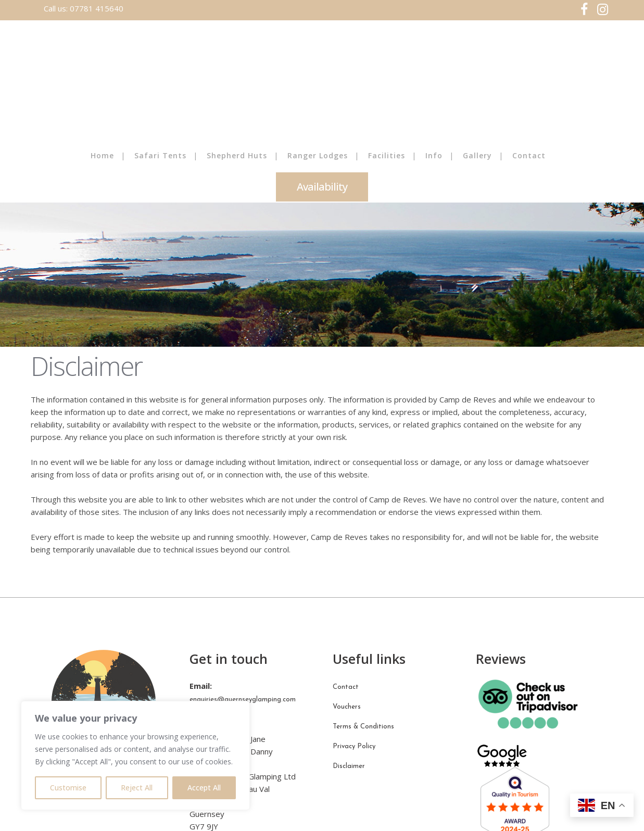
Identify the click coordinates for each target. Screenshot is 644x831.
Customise (68, 788)
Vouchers (347, 707)
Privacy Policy (354, 746)
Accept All (204, 788)
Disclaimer (349, 766)
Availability (322, 187)
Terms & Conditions (363, 727)
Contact (346, 687)
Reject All (137, 788)
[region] (135, 756)
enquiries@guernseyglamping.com (243, 700)
